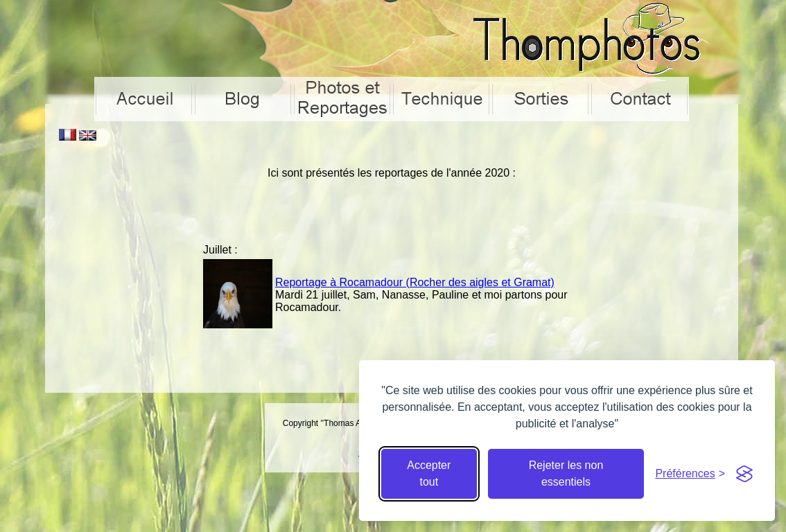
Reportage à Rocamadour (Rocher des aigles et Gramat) (415, 282)
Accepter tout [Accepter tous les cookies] (429, 473)
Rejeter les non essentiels (566, 473)
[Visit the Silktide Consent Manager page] (744, 474)
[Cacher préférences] (690, 474)
